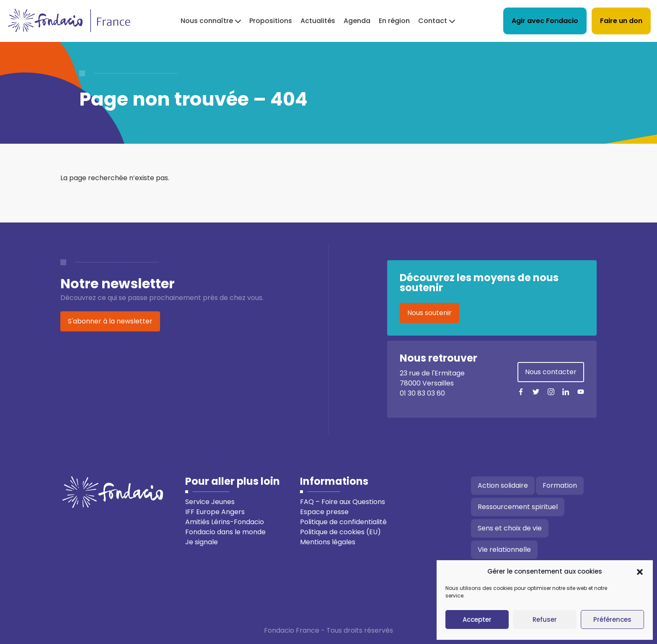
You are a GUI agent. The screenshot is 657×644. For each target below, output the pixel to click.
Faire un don (621, 21)
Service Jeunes (210, 502)
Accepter (477, 619)
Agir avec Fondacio (545, 21)
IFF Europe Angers (215, 512)
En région (394, 21)
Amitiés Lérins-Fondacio (225, 522)
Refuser (545, 619)
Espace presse (324, 512)
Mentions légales (328, 542)
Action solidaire (503, 485)
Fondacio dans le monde (225, 532)
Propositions (271, 21)
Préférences (612, 619)
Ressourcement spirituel (518, 507)
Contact (433, 21)
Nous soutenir (429, 313)
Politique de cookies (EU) (340, 532)
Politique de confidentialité (343, 522)
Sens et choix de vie (510, 528)
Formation (560, 485)
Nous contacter (551, 372)
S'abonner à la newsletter (110, 321)
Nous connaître (207, 21)
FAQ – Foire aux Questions (343, 502)
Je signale (202, 542)
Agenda (357, 21)
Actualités (318, 21)
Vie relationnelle (504, 550)
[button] (640, 572)
